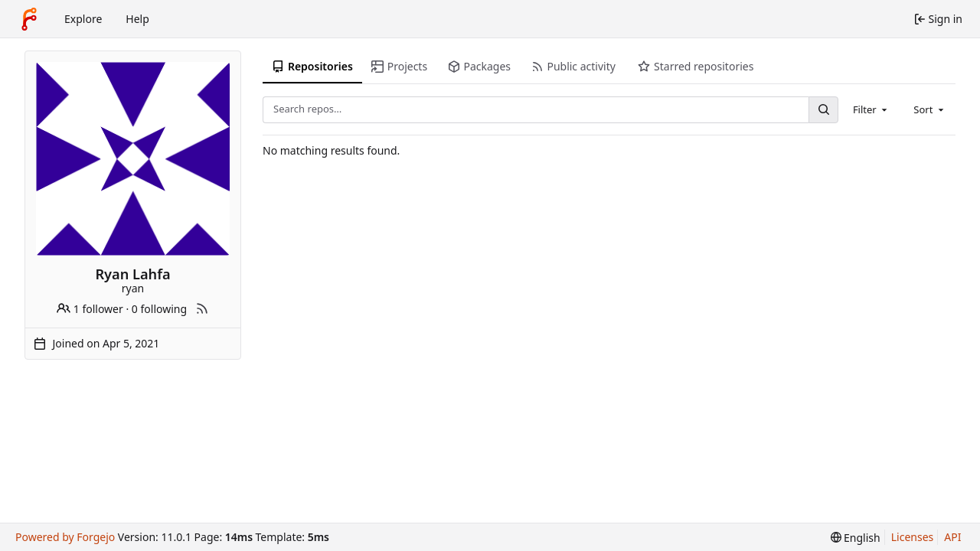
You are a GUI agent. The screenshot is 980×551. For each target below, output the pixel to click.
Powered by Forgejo (65, 537)
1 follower (90, 309)
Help (137, 19)
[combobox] (871, 109)
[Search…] (823, 110)
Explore (83, 19)
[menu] (856, 538)
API (952, 537)
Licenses (913, 537)
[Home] (29, 19)
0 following (159, 309)
